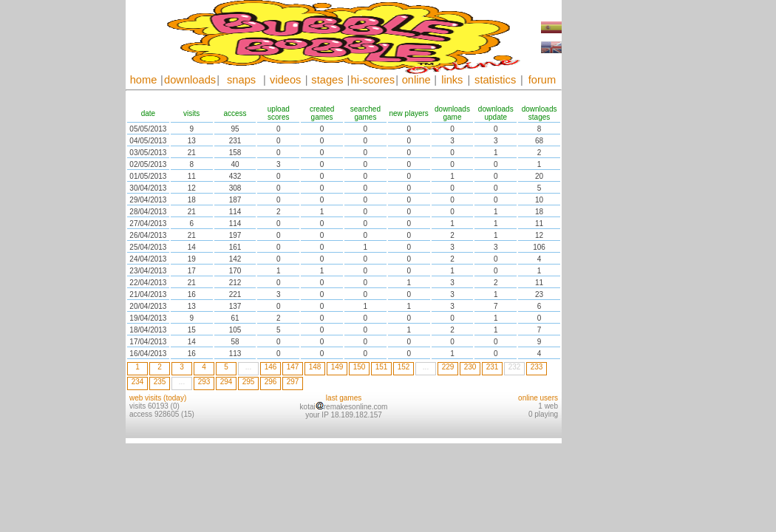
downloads (190, 80)
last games (344, 398)
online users (538, 398)
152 (404, 367)
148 (315, 367)
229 (448, 367)
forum (542, 80)
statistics (495, 80)
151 (382, 367)
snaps (241, 80)
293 (204, 382)
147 (293, 367)
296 (271, 382)
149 (337, 367)
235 (160, 382)
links (452, 80)
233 (537, 367)
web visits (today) (158, 398)
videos (285, 80)
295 (249, 382)
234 (138, 382)
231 (493, 367)
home (144, 80)
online (416, 80)
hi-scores (373, 80)
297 (293, 382)
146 (271, 367)
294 (227, 382)
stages (327, 80)
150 (360, 367)
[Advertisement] (606, 222)
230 (470, 367)
